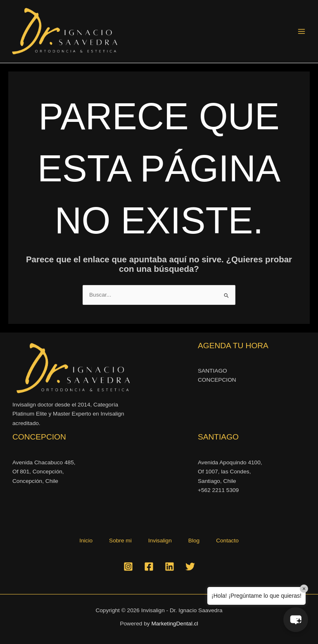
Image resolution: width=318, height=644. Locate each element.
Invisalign (160, 541)
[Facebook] (149, 567)
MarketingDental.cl (174, 624)
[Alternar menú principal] (302, 32)
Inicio (86, 541)
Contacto (227, 541)
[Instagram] (128, 567)
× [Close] (304, 589)
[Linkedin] (170, 567)
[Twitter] (190, 567)
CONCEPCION (217, 380)
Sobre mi (120, 541)
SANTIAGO (212, 371)
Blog (194, 541)
